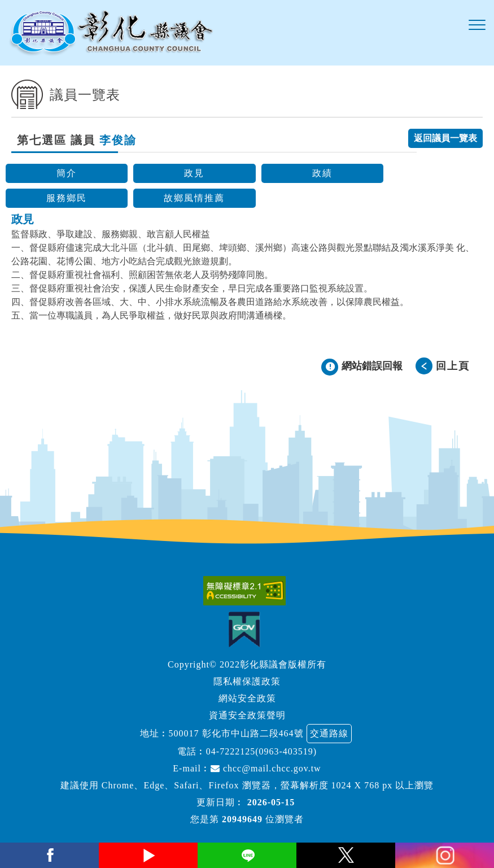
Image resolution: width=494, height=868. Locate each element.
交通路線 (329, 733)
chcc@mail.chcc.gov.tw (266, 768)
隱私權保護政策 (247, 681)
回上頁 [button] (453, 366)
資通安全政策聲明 (247, 715)
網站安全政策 (247, 698)
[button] (477, 25)
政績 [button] (322, 173)
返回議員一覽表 (445, 138)
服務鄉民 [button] (67, 198)
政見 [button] (194, 173)
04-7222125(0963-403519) (261, 751)
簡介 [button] (67, 173)
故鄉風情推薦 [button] (194, 198)
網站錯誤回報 (372, 366)
